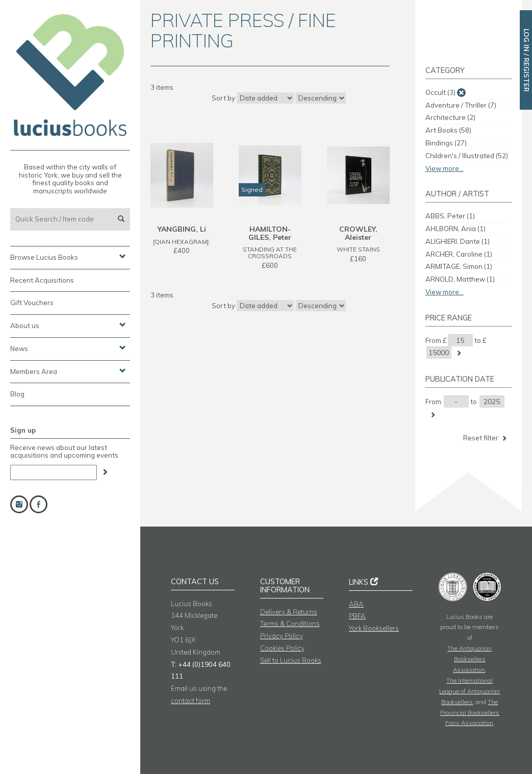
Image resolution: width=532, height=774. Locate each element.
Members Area (68, 371)
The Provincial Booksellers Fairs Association (470, 713)
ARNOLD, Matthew (460, 279)
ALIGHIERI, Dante (458, 241)
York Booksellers (374, 628)
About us (68, 325)
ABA (356, 604)
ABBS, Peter (450, 216)
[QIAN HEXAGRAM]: (182, 242)
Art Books (448, 130)
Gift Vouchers (32, 303)
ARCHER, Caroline (459, 254)
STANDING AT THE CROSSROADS (270, 253)
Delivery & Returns (289, 612)
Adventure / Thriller (461, 105)
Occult (440, 92)
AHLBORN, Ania (455, 229)
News (68, 348)
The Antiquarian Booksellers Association (470, 659)
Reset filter (486, 438)
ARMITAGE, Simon (459, 266)
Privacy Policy (282, 636)
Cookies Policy (282, 648)
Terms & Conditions (290, 623)
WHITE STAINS (358, 249)
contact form (191, 701)
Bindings (446, 143)
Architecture (450, 117)
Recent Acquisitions (42, 280)
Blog (17, 394)
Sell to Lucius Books (291, 660)
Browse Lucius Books (68, 257)
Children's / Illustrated (467, 156)
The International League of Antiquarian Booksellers (470, 691)
